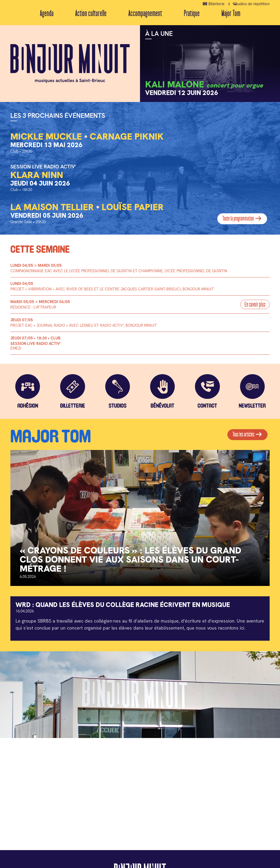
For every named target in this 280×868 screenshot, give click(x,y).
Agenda (47, 13)
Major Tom (231, 13)
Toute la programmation (242, 219)
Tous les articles (247, 436)
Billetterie (214, 4)
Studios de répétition (249, 4)
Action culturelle (91, 13)
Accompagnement (145, 13)
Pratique (192, 13)
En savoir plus (255, 305)
